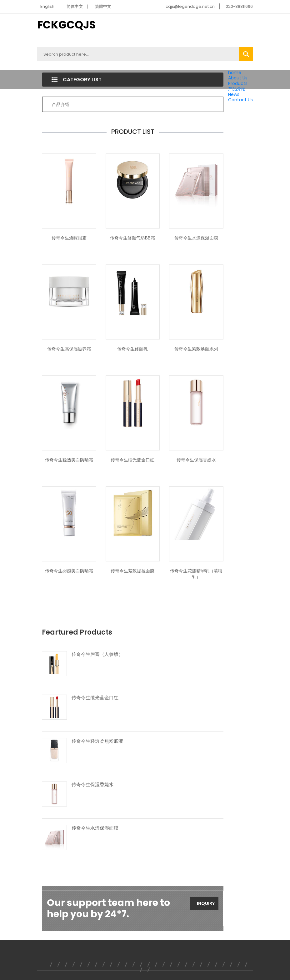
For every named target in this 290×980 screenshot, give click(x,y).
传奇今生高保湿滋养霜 (69, 349)
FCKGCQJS (66, 25)
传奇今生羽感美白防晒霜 (69, 571)
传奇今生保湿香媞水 (196, 460)
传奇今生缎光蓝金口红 (132, 460)
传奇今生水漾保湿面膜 (196, 238)
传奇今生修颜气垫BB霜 (132, 238)
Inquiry (206, 903)
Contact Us (240, 100)
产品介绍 (237, 89)
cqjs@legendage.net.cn (190, 6)
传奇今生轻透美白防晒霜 (69, 460)
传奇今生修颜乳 (132, 349)
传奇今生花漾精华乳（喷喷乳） (196, 574)
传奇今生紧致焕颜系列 (196, 349)
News (234, 94)
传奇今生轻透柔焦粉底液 (97, 741)
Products (238, 83)
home (235, 73)
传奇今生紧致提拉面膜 (132, 571)
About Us (238, 78)
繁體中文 (103, 6)
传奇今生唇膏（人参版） (97, 654)
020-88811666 (239, 6)
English (47, 6)
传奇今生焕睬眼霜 (69, 238)
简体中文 (75, 6)
